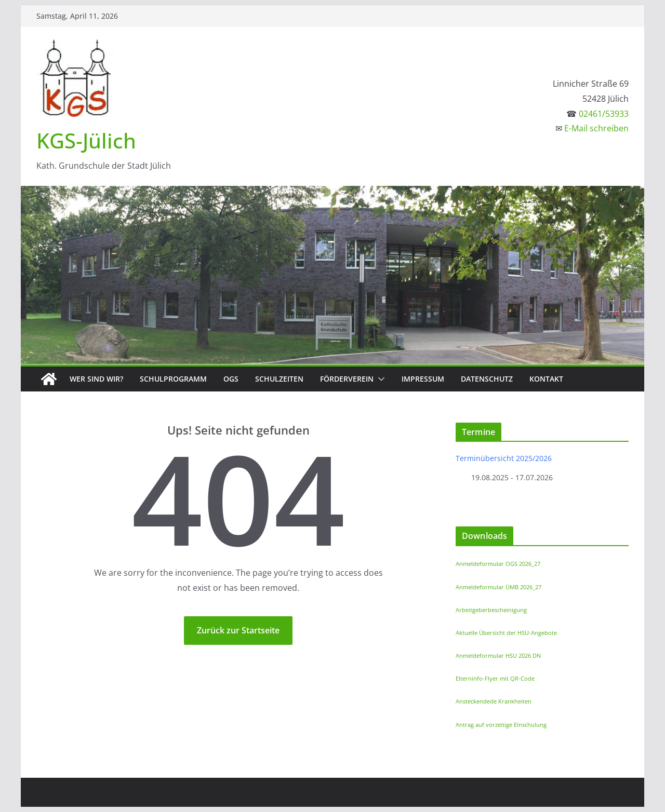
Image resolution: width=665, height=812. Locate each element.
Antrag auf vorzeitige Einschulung (501, 725)
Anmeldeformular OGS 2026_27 (498, 564)
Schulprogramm (173, 379)
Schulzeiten (279, 379)
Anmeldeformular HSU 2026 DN (498, 655)
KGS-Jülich (86, 140)
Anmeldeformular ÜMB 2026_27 (498, 587)
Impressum (423, 379)
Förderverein (347, 379)
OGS (231, 379)
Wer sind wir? (96, 379)
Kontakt (546, 379)
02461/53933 (604, 114)
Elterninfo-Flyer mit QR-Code (495, 678)
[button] (379, 379)
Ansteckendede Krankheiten (494, 701)
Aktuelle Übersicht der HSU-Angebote (506, 633)
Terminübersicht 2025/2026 (504, 458)
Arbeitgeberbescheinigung (491, 610)
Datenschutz (487, 379)
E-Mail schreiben (596, 128)
